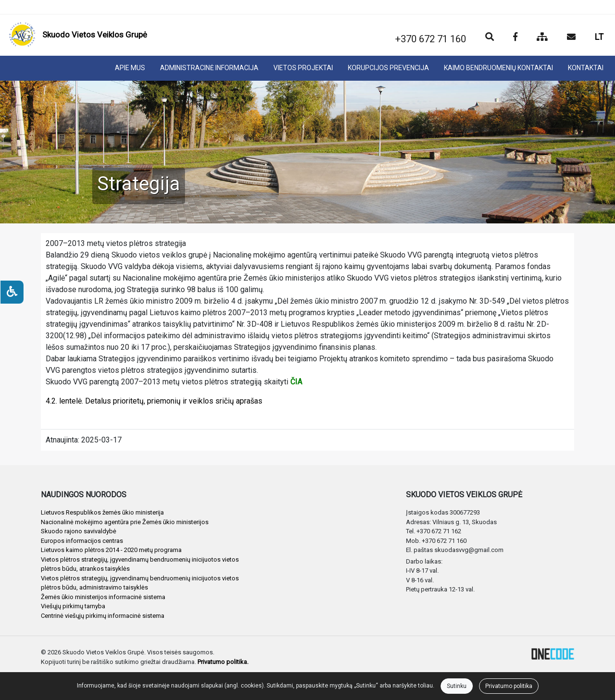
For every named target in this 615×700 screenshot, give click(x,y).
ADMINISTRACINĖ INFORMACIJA (209, 68)
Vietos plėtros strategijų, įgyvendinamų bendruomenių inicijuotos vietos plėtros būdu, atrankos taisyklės (140, 564)
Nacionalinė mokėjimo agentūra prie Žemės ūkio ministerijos (125, 522)
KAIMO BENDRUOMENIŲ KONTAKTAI (498, 68)
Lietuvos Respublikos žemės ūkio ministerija (102, 512)
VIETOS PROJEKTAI (303, 68)
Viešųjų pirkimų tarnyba (73, 606)
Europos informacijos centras (82, 541)
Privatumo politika (509, 686)
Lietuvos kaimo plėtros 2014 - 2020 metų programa (111, 550)
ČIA (296, 382)
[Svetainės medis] (542, 37)
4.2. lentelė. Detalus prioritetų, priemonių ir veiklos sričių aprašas (154, 401)
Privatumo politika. (223, 662)
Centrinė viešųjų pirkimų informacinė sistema (103, 616)
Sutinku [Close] (457, 686)
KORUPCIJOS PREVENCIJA (388, 68)
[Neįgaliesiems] (12, 292)
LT (599, 37)
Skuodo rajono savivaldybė (79, 531)
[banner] (78, 35)
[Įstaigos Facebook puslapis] (515, 37)
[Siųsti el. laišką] (571, 37)
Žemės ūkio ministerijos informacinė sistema (103, 597)
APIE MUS (130, 68)
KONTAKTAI (586, 68)
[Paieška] (490, 37)
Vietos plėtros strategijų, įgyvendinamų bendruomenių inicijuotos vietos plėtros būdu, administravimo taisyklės (140, 583)
